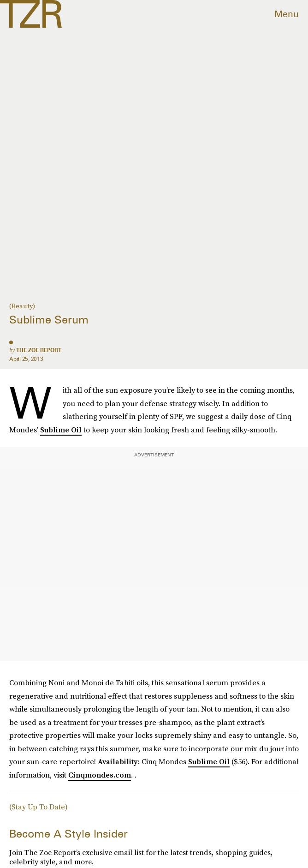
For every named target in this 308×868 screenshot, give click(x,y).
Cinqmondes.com (100, 775)
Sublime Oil (61, 430)
